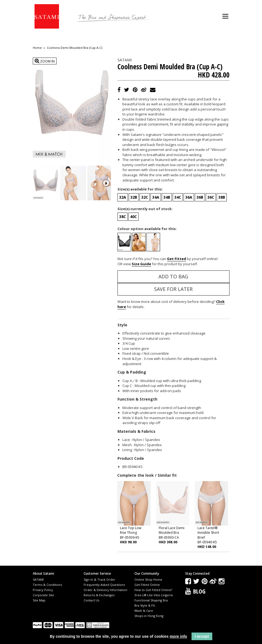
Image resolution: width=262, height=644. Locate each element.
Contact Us (91, 600)
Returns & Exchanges (99, 595)
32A (123, 197)
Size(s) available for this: (140, 189)
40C (133, 217)
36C (211, 197)
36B (200, 197)
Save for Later (173, 289)
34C (178, 197)
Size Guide (141, 264)
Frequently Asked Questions (104, 585)
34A (156, 197)
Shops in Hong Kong (149, 616)
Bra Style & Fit (145, 605)
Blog (199, 591)
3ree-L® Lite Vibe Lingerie (154, 595)
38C (123, 217)
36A (189, 197)
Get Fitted (176, 259)
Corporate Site (43, 595)
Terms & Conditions (47, 585)
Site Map (39, 600)
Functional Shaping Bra (151, 600)
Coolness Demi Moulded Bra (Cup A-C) (74, 48)
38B (222, 197)
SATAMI (38, 579)
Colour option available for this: (147, 229)
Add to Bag (173, 276)
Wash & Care (144, 611)
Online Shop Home (148, 579)
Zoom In (45, 61)
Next (106, 183)
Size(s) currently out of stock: (145, 209)
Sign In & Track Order (99, 579)
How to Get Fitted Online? (153, 590)
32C (145, 197)
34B (167, 197)
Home (37, 48)
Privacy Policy (43, 590)
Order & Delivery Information (105, 590)
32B (134, 197)
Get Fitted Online (147, 585)
